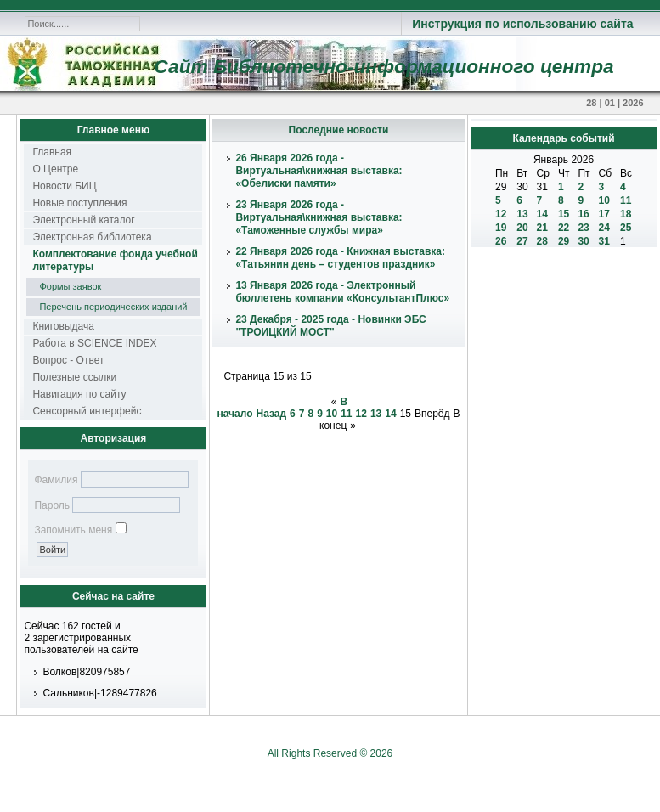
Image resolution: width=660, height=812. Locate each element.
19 (501, 228)
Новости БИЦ (64, 186)
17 (604, 214)
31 (604, 241)
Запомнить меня (73, 530)
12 (361, 414)
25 (626, 228)
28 (542, 241)
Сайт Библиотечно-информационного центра (384, 66)
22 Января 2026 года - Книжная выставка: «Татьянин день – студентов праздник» (340, 258)
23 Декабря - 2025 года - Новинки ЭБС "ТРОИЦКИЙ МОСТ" (330, 326)
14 (390, 414)
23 (583, 228)
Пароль (52, 505)
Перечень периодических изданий (113, 307)
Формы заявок (70, 286)
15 (564, 214)
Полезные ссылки (74, 377)
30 (583, 241)
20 (522, 228)
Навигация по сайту (79, 394)
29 (564, 241)
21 (542, 228)
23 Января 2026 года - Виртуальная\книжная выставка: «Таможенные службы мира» (319, 217)
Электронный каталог (83, 220)
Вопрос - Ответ (68, 360)
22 (564, 228)
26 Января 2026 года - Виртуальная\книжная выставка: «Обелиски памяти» (319, 171)
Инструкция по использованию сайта (522, 24)
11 (346, 414)
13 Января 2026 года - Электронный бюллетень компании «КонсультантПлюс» (342, 292)
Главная (52, 152)
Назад (271, 414)
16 (583, 214)
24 (604, 228)
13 (376, 414)
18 (626, 214)
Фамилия (56, 480)
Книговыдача (63, 326)
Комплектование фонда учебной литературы (115, 260)
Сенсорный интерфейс (87, 411)
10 (332, 414)
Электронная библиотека (92, 237)
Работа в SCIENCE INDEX (94, 343)
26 (501, 241)
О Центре (55, 169)
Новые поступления (79, 203)
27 (522, 241)
